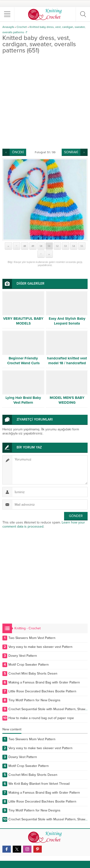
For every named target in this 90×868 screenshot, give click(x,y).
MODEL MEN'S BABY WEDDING (67, 400)
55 (82, 246)
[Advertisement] (45, 101)
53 (65, 246)
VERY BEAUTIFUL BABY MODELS (23, 321)
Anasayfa (8, 27)
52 (57, 246)
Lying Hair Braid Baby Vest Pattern (23, 400)
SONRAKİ (71, 152)
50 (41, 246)
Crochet (22, 27)
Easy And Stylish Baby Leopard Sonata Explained (67, 323)
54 (74, 246)
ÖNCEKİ (18, 152)
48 (25, 246)
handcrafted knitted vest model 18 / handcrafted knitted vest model (67, 363)
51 (49, 246)
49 (33, 246)
